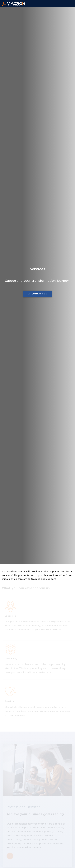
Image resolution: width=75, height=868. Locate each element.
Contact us (37, 294)
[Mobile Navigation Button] (69, 4)
